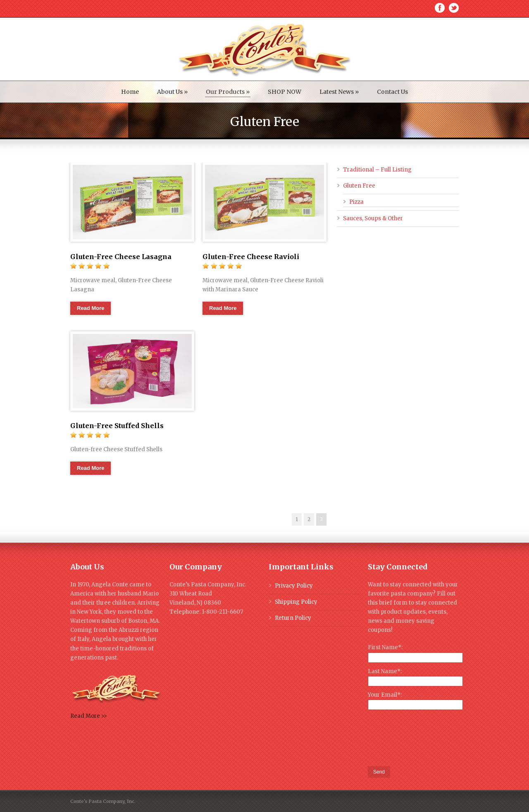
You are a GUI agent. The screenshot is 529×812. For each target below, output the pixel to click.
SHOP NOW (285, 92)
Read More (91, 308)
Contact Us (392, 92)
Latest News (339, 92)
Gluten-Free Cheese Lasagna (121, 257)
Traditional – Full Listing (377, 170)
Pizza (356, 202)
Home (130, 92)
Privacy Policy (294, 586)
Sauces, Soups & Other (373, 218)
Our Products (228, 92)
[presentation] (431, 738)
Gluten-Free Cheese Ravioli (251, 257)
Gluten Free (359, 186)
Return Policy (293, 618)
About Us (172, 92)
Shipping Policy (296, 602)
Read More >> (89, 716)
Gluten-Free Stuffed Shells (117, 426)
